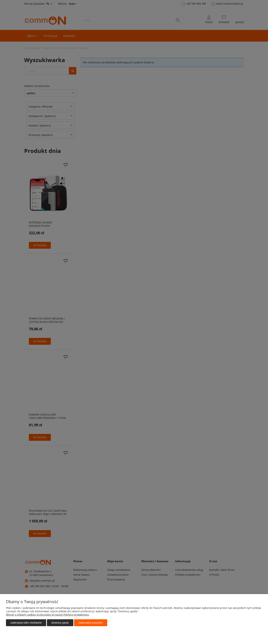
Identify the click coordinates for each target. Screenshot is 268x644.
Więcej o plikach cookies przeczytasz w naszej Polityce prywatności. (48, 615)
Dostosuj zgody (60, 623)
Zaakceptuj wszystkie (91, 623)
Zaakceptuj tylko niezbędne (26, 623)
